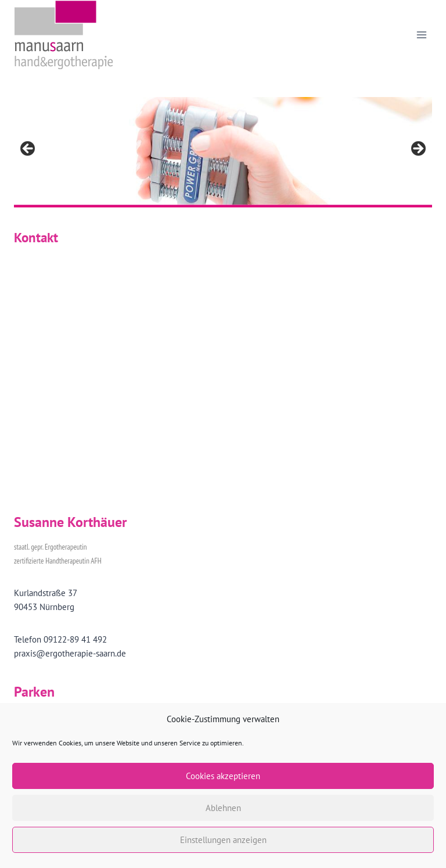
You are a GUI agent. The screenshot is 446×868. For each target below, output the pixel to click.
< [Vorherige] (28, 149)
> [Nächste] (418, 149)
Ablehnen (223, 808)
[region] (223, 152)
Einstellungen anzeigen (223, 840)
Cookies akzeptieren (223, 776)
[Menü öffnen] (421, 35)
